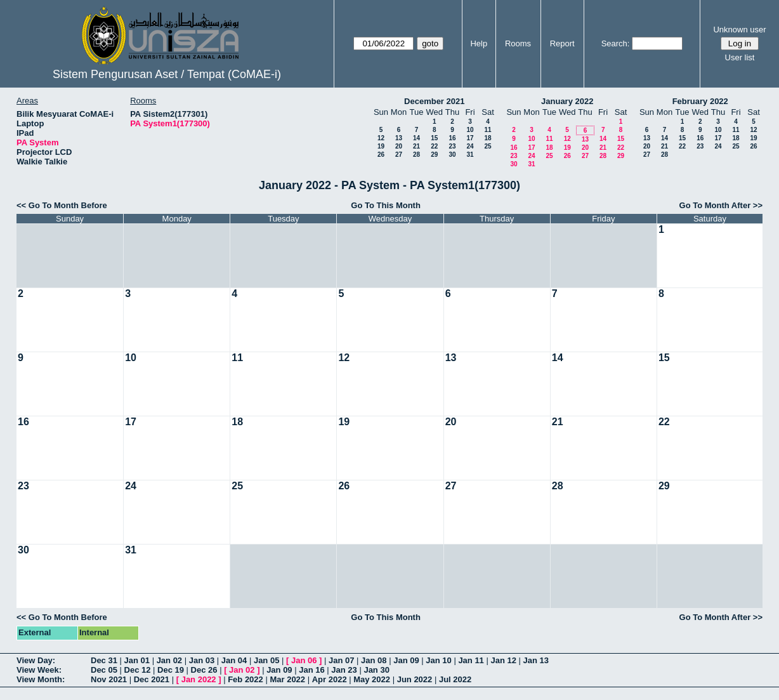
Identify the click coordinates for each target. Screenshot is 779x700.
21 (416, 146)
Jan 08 (374, 660)
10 (470, 130)
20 (399, 146)
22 (434, 146)
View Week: (39, 670)
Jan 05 (266, 660)
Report (562, 43)
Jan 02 (169, 660)
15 (434, 138)
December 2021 (434, 101)
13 (399, 138)
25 (488, 146)
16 (452, 138)
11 (488, 130)
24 (470, 146)
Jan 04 (234, 660)
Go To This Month (386, 205)
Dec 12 (138, 670)
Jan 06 (304, 660)
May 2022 (372, 679)
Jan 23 (344, 670)
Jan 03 (202, 660)
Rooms (518, 43)
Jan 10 (438, 660)
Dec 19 (171, 670)
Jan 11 (471, 660)
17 (470, 138)
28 (416, 155)
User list (740, 57)
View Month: (41, 679)
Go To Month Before (68, 205)
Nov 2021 (109, 679)
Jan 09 (406, 660)
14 (416, 138)
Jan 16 (311, 670)
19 (381, 146)
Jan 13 (536, 660)
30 (452, 155)
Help (479, 43)
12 (381, 138)
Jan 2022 (199, 679)
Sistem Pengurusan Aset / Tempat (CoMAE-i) (167, 74)
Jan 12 (503, 660)
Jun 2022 (415, 679)
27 (399, 155)
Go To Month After (715, 205)
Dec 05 (104, 670)
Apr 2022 (330, 679)
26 (381, 155)
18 (488, 138)
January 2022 (567, 101)
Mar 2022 (287, 679)
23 (452, 146)
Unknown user (739, 30)
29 (434, 155)
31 (470, 155)
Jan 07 (341, 660)
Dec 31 (104, 660)
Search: (616, 43)
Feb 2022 (245, 679)
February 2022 (700, 101)
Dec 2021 (152, 679)
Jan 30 (376, 670)
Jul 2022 (455, 679)
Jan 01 (137, 660)
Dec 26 (204, 670)
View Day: (36, 660)
